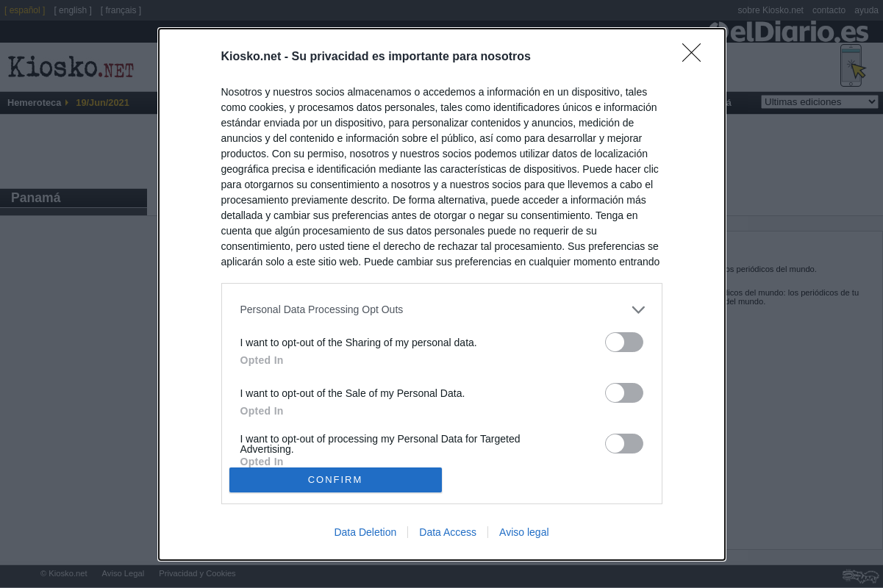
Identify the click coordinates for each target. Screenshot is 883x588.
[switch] (624, 342)
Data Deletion (365, 532)
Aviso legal (524, 532)
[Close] (696, 57)
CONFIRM (336, 479)
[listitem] (442, 310)
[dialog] (442, 294)
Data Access (448, 532)
